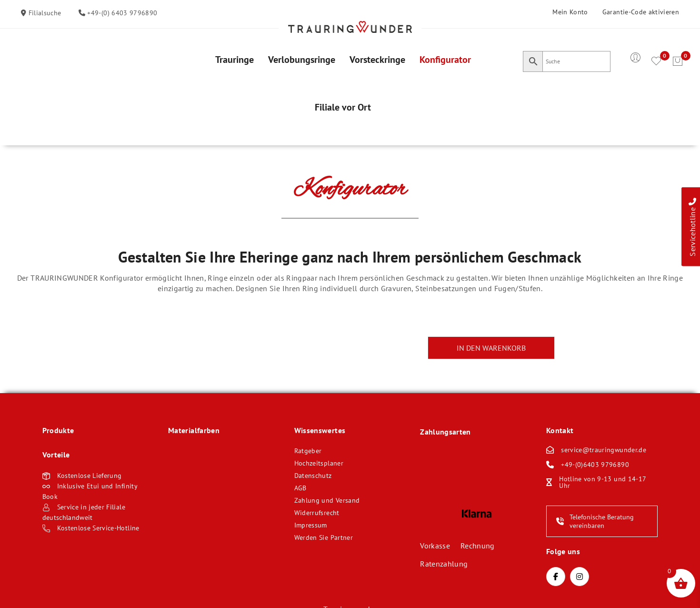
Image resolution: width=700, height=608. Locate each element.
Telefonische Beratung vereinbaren (595, 521)
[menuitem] (235, 60)
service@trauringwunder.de (604, 450)
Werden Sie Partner (324, 537)
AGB (300, 488)
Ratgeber (308, 451)
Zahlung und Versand (327, 500)
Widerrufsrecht (317, 513)
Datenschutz (313, 476)
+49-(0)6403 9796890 (595, 465)
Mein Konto (570, 12)
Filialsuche (44, 13)
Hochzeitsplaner (319, 463)
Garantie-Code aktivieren (641, 12)
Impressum (311, 525)
